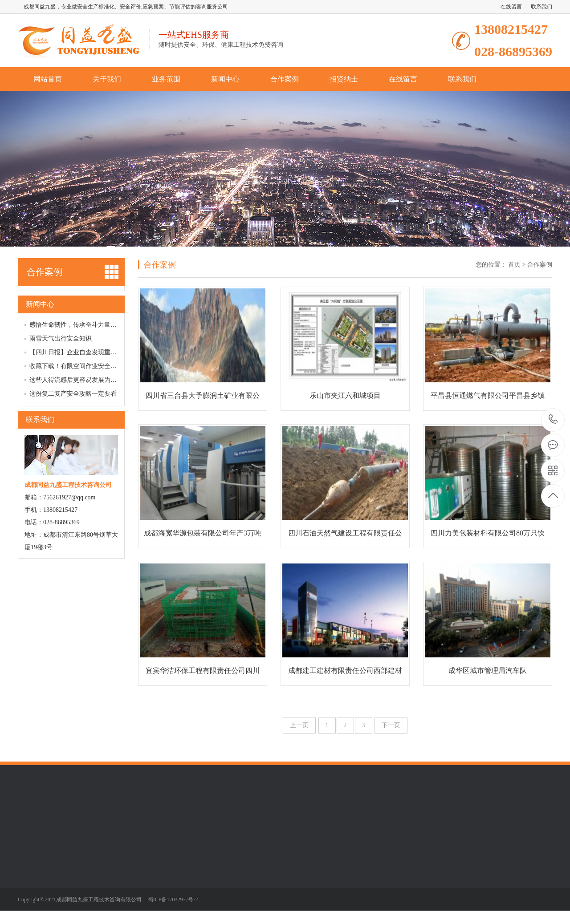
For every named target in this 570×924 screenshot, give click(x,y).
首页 (514, 265)
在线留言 (511, 7)
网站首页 (48, 79)
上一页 (299, 725)
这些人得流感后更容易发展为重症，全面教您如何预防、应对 (114, 380)
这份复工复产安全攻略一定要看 (73, 394)
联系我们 (541, 7)
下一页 (391, 725)
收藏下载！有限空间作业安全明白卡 (79, 366)
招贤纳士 (344, 79)
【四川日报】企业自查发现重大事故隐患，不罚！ (98, 352)
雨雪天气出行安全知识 (61, 338)
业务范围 (166, 79)
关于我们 (107, 79)
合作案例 (285, 79)
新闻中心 (225, 79)
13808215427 (553, 419)
